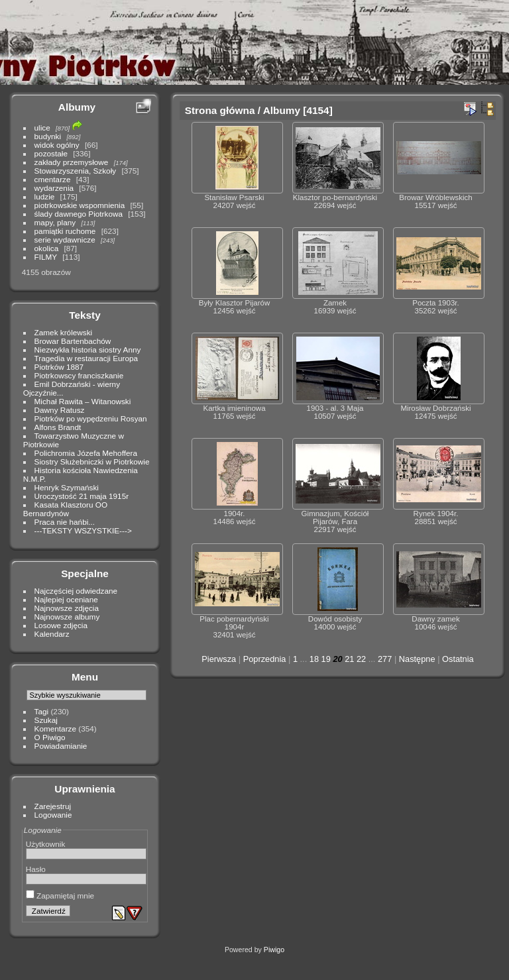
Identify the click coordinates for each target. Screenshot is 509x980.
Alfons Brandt (58, 427)
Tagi (42, 711)
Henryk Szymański (67, 487)
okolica (47, 248)
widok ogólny (57, 145)
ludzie (45, 196)
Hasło (36, 869)
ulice (42, 128)
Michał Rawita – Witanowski (83, 401)
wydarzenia (54, 188)
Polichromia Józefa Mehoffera (86, 453)
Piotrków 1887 (59, 367)
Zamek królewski (64, 332)
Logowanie (53, 815)
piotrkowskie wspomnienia (80, 205)
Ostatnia (458, 659)
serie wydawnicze (65, 240)
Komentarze (55, 729)
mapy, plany (55, 222)
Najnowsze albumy (67, 617)
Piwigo (274, 950)
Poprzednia (265, 659)
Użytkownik (46, 844)
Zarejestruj (53, 806)
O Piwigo (50, 737)
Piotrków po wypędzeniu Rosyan (91, 418)
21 (349, 659)
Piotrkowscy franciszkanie (79, 375)
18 (314, 659)
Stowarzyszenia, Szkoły (76, 171)
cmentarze (53, 179)
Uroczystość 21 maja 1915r (82, 496)
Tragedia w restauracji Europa (86, 358)
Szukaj (46, 720)
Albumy (77, 107)
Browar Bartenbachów (73, 341)
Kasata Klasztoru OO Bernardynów (65, 509)
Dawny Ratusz (60, 410)
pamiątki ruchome (65, 231)
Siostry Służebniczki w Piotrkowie (92, 462)
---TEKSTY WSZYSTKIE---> (83, 530)
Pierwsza (219, 659)
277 (385, 659)
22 (361, 659)
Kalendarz (52, 634)
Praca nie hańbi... (65, 522)
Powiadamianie (61, 746)
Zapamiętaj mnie (60, 896)
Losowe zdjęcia (61, 625)
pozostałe (51, 153)
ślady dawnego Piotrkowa (79, 214)
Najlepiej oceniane (66, 599)
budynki (48, 136)
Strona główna (220, 110)
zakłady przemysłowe (72, 162)
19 (326, 659)
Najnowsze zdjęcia (67, 608)
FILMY (46, 257)
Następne (417, 659)
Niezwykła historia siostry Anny (88, 350)
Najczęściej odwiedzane (76, 591)
